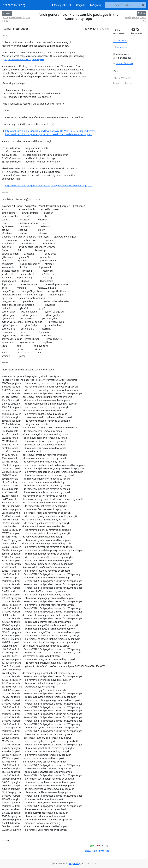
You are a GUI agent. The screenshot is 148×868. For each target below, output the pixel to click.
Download (121, 47)
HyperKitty (75, 863)
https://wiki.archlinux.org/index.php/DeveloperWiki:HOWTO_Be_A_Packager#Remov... (51, 131)
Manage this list (61, 5)
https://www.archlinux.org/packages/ (24, 59)
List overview (120, 40)
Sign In (80, 5)
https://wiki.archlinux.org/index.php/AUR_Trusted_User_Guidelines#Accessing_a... (48, 134)
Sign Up (96, 5)
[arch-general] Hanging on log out (16, 19)
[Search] (143, 5)
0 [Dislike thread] (98, 846)
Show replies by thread (97, 851)
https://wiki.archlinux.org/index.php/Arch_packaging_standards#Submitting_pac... (49, 185)
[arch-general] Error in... (136, 19)
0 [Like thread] (92, 846)
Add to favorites (123, 63)
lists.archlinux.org (14, 5)
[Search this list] (123, 5)
